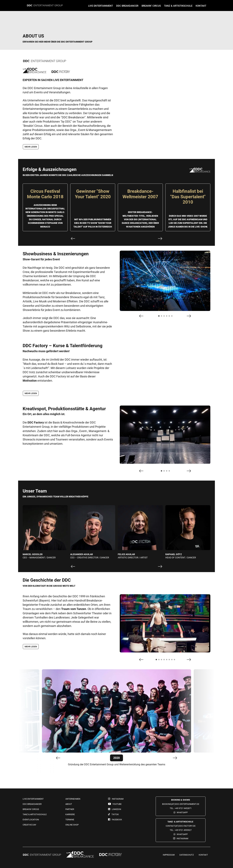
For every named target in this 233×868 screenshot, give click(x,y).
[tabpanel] (165, 281)
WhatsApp (182, 812)
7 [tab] (173, 661)
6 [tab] (173, 317)
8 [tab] (175, 661)
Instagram (182, 838)
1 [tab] (160, 317)
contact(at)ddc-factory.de (181, 826)
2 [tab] (162, 317)
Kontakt (203, 855)
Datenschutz (187, 855)
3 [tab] (165, 317)
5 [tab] (170, 317)
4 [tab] (168, 317)
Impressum (169, 855)
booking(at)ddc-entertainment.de (181, 804)
